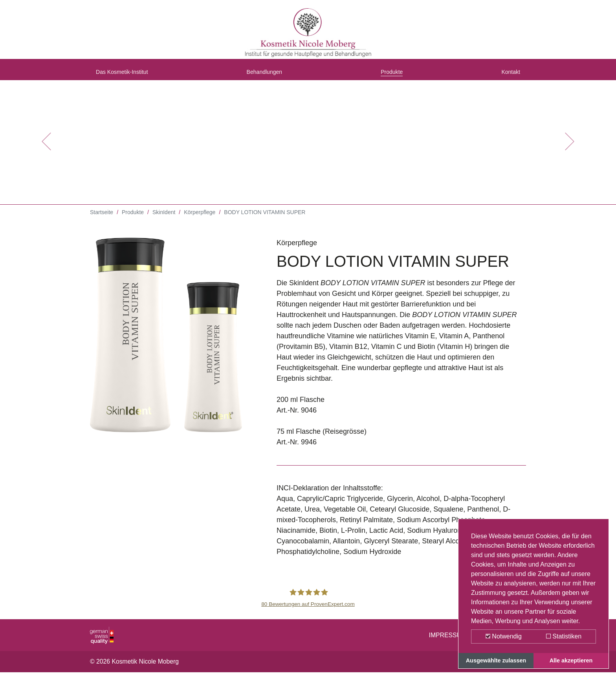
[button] (46, 149)
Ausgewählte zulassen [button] (496, 660)
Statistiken (564, 636)
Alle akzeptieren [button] (571, 660)
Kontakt (508, 76)
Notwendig (504, 636)
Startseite (102, 220)
